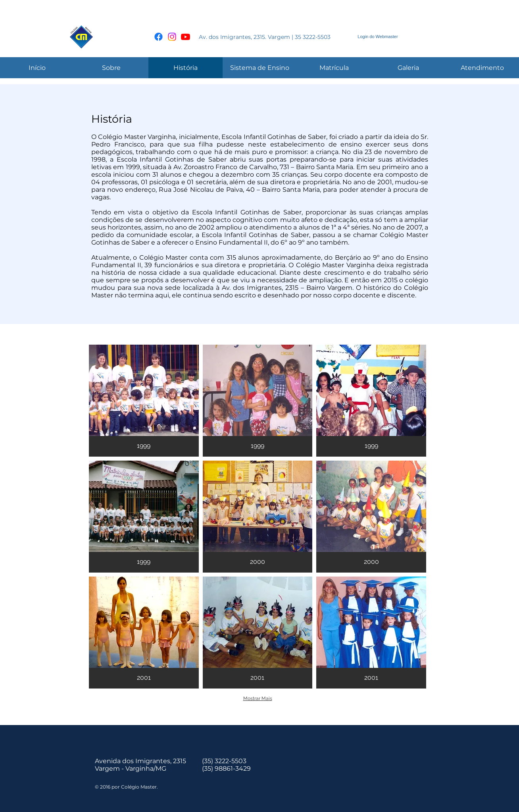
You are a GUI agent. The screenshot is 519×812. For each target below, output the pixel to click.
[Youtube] (185, 37)
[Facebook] (159, 37)
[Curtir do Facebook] (430, 37)
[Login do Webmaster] (378, 37)
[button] (144, 401)
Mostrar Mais (258, 698)
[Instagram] (172, 37)
